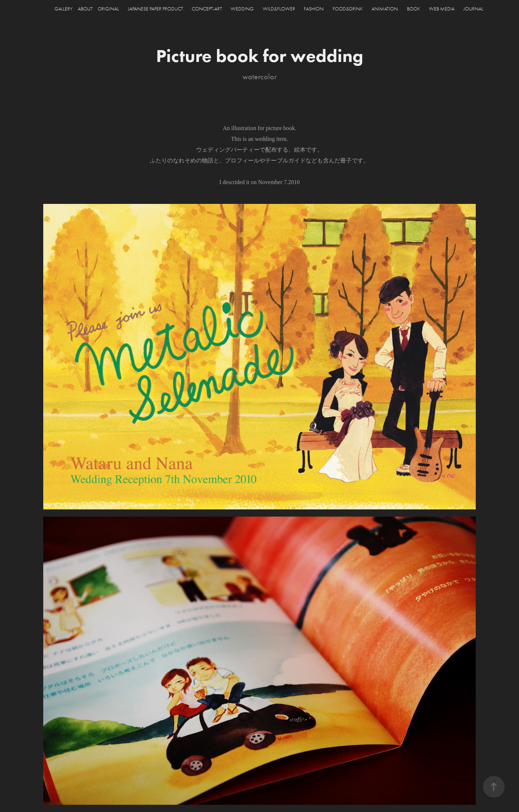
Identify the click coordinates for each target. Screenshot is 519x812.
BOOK (414, 9)
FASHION (314, 9)
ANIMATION (385, 9)
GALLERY (63, 9)
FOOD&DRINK (348, 9)
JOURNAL (473, 9)
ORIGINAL (108, 9)
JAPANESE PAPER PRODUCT (156, 9)
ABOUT (85, 9)
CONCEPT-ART (207, 9)
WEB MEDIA (442, 9)
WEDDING (242, 9)
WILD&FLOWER (279, 9)
